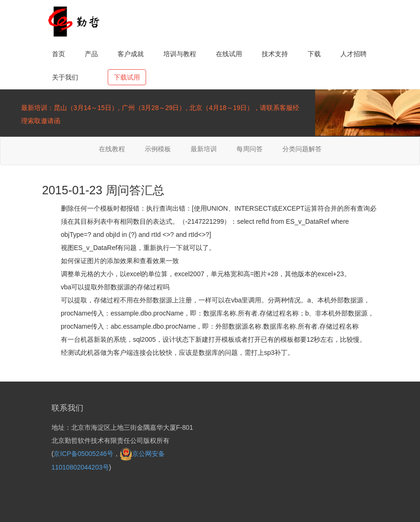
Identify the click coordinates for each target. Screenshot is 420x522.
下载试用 (127, 77)
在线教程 (112, 149)
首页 (59, 54)
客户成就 (131, 54)
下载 (314, 54)
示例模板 (158, 149)
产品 (91, 54)
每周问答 (250, 149)
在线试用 (229, 54)
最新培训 (204, 149)
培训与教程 (180, 54)
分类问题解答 (302, 149)
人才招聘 (354, 54)
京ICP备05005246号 (83, 454)
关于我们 (65, 77)
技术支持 (275, 54)
